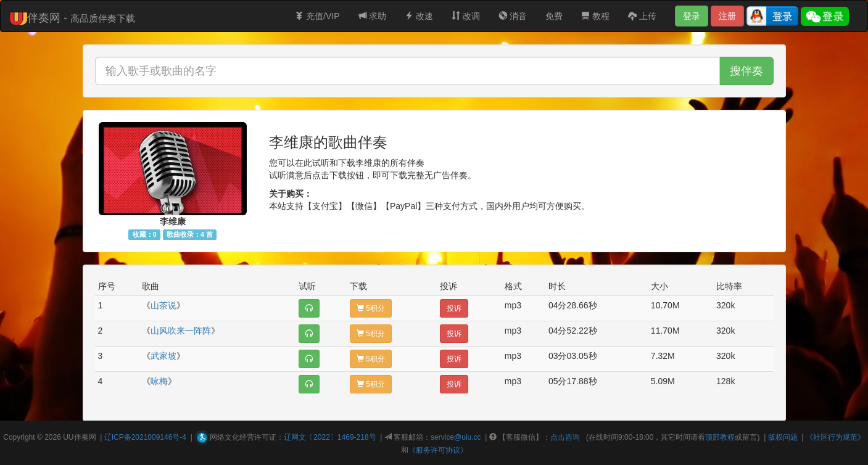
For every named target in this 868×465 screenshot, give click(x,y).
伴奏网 (85, 437)
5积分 (371, 308)
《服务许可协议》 (438, 450)
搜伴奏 (746, 71)
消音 (513, 16)
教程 (595, 16)
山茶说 (163, 305)
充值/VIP (317, 16)
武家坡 (163, 356)
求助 (373, 16)
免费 (554, 16)
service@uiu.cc (456, 437)
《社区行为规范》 (835, 437)
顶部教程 (720, 437)
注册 (727, 16)
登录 (692, 16)
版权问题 (783, 437)
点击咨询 (565, 437)
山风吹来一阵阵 (181, 331)
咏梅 (159, 381)
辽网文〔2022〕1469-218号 (330, 437)
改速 (419, 16)
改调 (466, 16)
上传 (642, 16)
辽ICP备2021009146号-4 (145, 437)
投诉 (454, 308)
